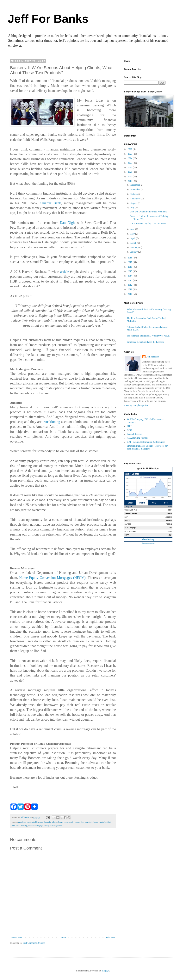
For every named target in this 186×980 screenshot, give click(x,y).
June (133, 229)
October (134, 194)
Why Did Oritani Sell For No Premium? (149, 212)
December (135, 185)
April (133, 238)
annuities (22, 822)
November (136, 190)
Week (130, 503)
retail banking (22, 825)
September (136, 199)
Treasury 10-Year (131, 510)
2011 (130, 289)
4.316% (169, 510)
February (135, 247)
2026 (130, 149)
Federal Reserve (134, 434)
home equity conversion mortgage (78, 822)
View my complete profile (136, 405)
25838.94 (169, 521)
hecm (61, 822)
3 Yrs (166, 503)
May (133, 234)
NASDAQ (128, 521)
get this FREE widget (148, 469)
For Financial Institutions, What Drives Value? (149, 336)
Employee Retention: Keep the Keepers (145, 342)
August (134, 203)
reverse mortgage (36, 825)
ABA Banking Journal (137, 438)
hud (13, 825)
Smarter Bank (51, 203)
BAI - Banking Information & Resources (146, 442)
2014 (130, 276)
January (134, 252)
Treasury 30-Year (131, 513)
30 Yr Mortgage (130, 531)
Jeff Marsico (152, 357)
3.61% (170, 535)
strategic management (53, 825)
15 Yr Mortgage (130, 528)
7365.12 (169, 524)
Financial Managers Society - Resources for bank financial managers (147, 447)
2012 (130, 285)
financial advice (51, 822)
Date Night (68, 223)
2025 (130, 154)
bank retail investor (35, 822)
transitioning (51, 422)
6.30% (170, 531)
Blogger (106, 971)
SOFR (127, 535)
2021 (130, 172)
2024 (130, 158)
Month (143, 503)
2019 (130, 181)
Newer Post (16, 937)
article (65, 272)
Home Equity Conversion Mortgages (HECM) (52, 578)
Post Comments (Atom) (34, 943)
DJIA (126, 517)
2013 (130, 280)
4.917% (169, 513)
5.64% (170, 528)
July (133, 208)
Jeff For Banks (48, 19)
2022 (130, 167)
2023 (130, 163)
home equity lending (102, 822)
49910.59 (169, 517)
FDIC (130, 426)
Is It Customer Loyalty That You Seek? (148, 223)
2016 (130, 267)
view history (148, 539)
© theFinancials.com (148, 543)
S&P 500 (128, 524)
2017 (130, 262)
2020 (130, 177)
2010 (130, 294)
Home (63, 937)
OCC (129, 430)
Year (154, 503)
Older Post (110, 937)
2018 (130, 258)
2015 (130, 271)
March (134, 243)
